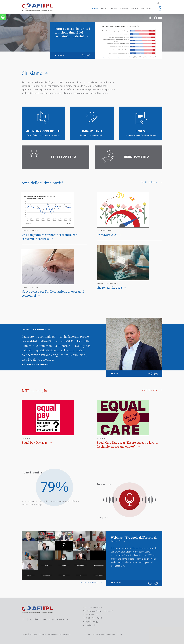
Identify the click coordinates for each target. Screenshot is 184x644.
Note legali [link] (34, 634)
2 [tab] (58, 56)
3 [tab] (61, 56)
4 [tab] (63, 56)
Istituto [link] (134, 9)
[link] (3, 17)
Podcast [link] (104, 484)
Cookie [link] (43, 634)
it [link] (161, 3)
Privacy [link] (24, 634)
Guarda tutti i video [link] (91, 583)
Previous (84, 56)
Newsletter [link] (146, 9)
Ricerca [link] (104, 9)
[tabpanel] (106, 40)
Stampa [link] (124, 9)
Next (88, 56)
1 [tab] (56, 56)
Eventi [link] (114, 9)
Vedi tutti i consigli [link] (152, 390)
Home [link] (95, 9)
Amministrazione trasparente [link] (59, 634)
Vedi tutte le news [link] (152, 182)
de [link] (158, 3)
